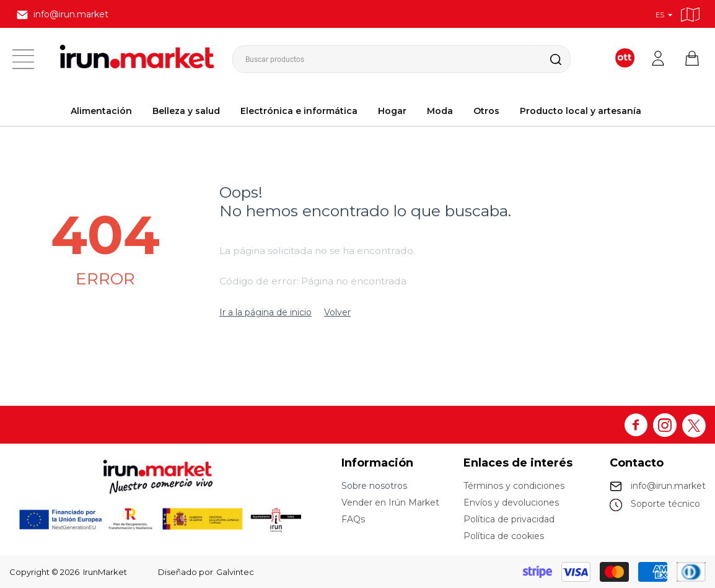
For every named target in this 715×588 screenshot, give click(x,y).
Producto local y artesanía (581, 111)
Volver (337, 312)
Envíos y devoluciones (511, 502)
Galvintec (235, 572)
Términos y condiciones (514, 486)
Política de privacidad (509, 519)
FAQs (353, 519)
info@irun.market (668, 486)
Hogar (392, 111)
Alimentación (101, 111)
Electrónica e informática (299, 111)
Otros (486, 111)
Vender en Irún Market (390, 502)
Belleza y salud (186, 111)
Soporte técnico (665, 504)
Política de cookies (504, 536)
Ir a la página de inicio (265, 312)
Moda (440, 111)
